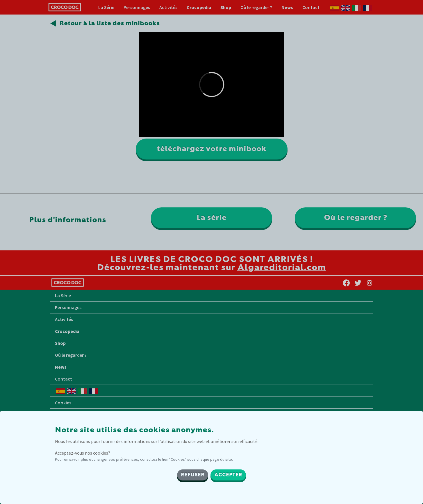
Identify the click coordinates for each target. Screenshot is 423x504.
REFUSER (193, 475)
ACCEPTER (228, 475)
